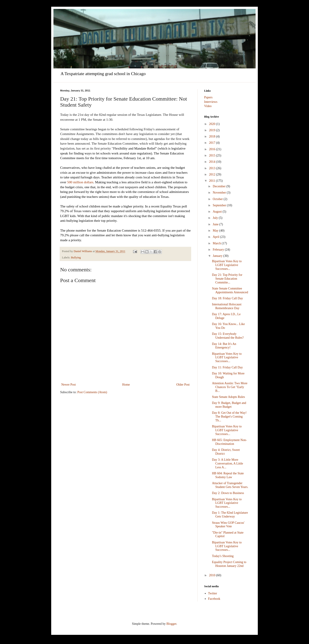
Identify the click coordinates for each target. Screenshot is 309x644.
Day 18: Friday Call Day (227, 298)
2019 (213, 130)
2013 (213, 168)
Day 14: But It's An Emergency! (224, 346)
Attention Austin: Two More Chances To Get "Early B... (230, 387)
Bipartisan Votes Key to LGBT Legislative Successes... (227, 265)
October (218, 199)
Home (126, 385)
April (216, 237)
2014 (213, 162)
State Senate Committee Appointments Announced (230, 290)
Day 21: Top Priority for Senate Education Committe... (227, 279)
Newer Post (69, 385)
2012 (213, 174)
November (220, 193)
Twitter (213, 593)
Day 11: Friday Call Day (227, 367)
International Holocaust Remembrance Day (227, 306)
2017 (213, 143)
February (219, 250)
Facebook (214, 599)
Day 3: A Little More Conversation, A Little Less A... (228, 463)
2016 (213, 149)
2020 (213, 124)
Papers (208, 97)
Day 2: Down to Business (228, 493)
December (219, 186)
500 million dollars (80, 182)
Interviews (211, 102)
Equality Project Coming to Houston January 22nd (229, 564)
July (216, 218)
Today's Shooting (223, 556)
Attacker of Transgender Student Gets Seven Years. (230, 485)
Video (208, 106)
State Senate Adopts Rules (228, 397)
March (217, 243)
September (220, 205)
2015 (213, 155)
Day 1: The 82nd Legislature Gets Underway (230, 515)
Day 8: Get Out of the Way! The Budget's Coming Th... (229, 417)
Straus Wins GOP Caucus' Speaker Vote (228, 525)
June (216, 224)
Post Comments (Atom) (92, 392)
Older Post (183, 385)
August (218, 212)
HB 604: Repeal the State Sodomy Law (228, 475)
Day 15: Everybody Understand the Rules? (228, 336)
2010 (213, 575)
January (218, 256)
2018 (213, 136)
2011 (213, 181)
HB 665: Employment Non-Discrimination (229, 442)
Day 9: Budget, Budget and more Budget (229, 405)
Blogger (171, 624)
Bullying (76, 258)
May (216, 231)
